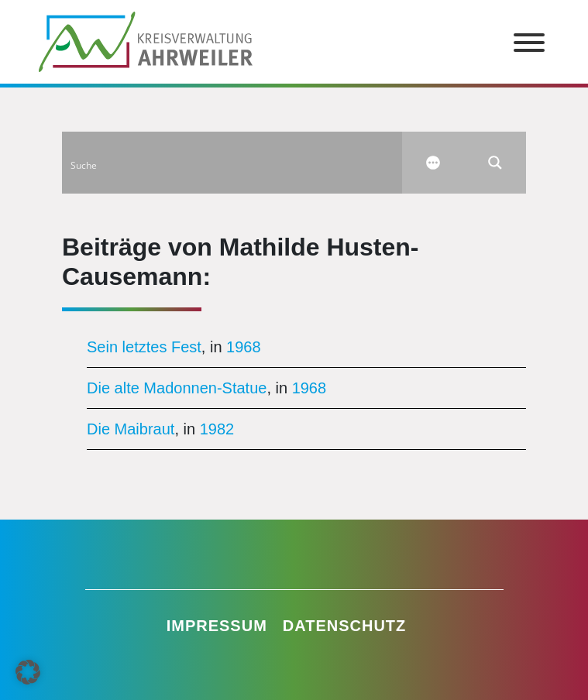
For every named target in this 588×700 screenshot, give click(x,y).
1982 (217, 429)
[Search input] (233, 163)
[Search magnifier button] (495, 163)
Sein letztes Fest (144, 347)
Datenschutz (345, 626)
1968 (244, 347)
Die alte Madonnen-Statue (177, 388)
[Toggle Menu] (529, 43)
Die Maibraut (131, 429)
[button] (28, 672)
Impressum (217, 626)
